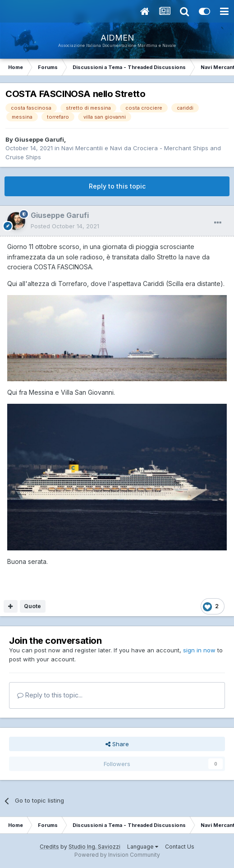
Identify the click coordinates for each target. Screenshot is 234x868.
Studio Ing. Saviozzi (94, 847)
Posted (65, 226)
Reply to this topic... (50, 695)
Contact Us (180, 847)
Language (143, 847)
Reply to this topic (117, 186)
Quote (32, 606)
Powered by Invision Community (117, 855)
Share (117, 744)
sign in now (199, 650)
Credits (49, 847)
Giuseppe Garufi (39, 139)
